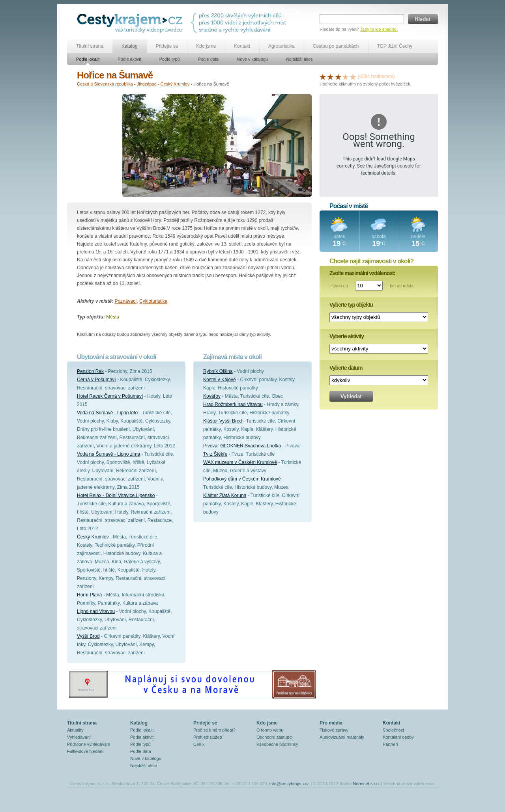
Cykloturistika (153, 301)
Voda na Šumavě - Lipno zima (108, 454)
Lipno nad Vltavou (96, 611)
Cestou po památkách (336, 46)
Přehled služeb (208, 737)
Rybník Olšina (218, 371)
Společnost (393, 730)
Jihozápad (147, 84)
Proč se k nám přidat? (214, 730)
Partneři (390, 744)
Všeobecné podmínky (277, 744)
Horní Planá (89, 595)
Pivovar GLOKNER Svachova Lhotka (242, 446)
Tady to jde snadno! (379, 29)
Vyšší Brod (88, 636)
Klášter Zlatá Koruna (225, 495)
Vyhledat (351, 396)
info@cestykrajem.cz (290, 784)
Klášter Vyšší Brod (223, 421)
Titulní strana (90, 46)
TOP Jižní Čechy (395, 46)
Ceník (199, 744)
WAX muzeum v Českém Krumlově (240, 462)
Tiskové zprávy (334, 730)
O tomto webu (270, 730)
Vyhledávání (79, 737)
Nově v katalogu (252, 59)
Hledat (423, 19)
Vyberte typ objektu (351, 305)
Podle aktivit (129, 59)
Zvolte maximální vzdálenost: (362, 273)
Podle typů (170, 59)
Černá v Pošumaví (96, 380)
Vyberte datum (346, 368)
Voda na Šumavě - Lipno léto (107, 413)
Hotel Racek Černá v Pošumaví (110, 396)
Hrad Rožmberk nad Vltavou (233, 404)
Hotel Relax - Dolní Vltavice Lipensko (116, 495)
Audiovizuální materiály (342, 737)
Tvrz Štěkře (215, 454)
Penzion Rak (90, 371)
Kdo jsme (206, 46)
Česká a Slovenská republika (105, 84)
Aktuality (75, 730)
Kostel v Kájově (220, 380)
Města (113, 317)
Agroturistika (281, 46)
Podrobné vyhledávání (89, 744)
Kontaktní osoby (398, 737)
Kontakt (242, 46)
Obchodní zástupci (274, 737)
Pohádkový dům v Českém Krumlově (242, 479)
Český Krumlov (175, 84)
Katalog (130, 46)
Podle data (209, 59)
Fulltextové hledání (85, 751)
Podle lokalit (88, 59)
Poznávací (125, 301)
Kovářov (212, 396)
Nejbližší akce (299, 59)
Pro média (331, 723)
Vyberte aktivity (347, 336)
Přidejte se (167, 46)
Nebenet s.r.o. (366, 784)
